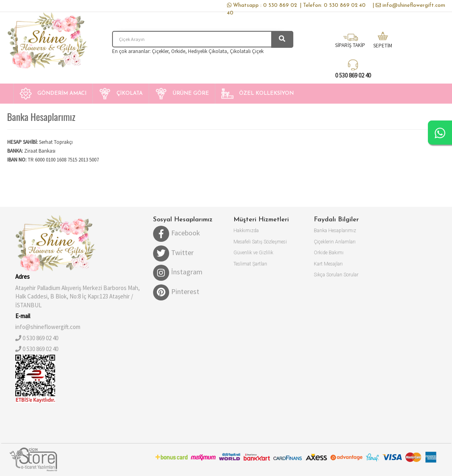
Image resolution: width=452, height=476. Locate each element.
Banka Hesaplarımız (335, 231)
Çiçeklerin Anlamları (335, 242)
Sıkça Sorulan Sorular (336, 275)
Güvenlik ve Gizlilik (253, 253)
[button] (53, 94)
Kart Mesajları (328, 264)
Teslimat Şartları (250, 264)
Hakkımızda (246, 231)
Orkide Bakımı (329, 253)
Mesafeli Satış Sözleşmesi (260, 242)
